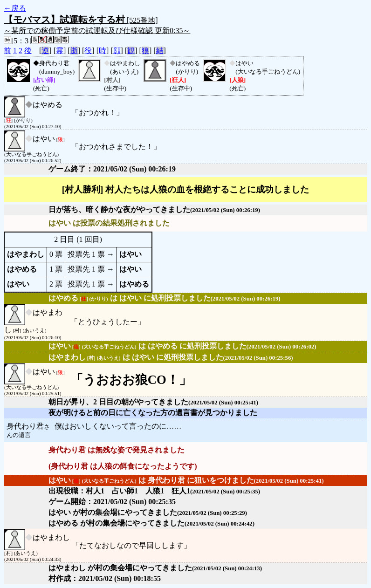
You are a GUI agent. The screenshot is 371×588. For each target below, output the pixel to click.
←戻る (15, 8)
